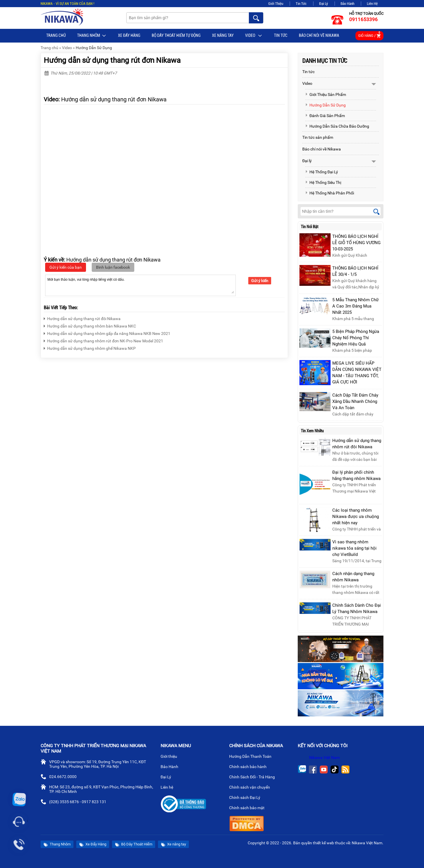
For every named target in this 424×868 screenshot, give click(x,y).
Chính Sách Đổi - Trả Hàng (254, 777)
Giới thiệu (171, 757)
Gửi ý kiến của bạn (66, 267)
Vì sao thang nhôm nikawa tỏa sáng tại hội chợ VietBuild (354, 548)
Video (254, 36)
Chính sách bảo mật (249, 808)
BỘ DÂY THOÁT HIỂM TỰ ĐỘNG (176, 35)
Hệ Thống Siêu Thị (323, 182)
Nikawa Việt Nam (324, 758)
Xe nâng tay (223, 35)
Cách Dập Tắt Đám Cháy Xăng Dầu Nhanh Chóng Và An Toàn (355, 401)
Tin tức (281, 35)
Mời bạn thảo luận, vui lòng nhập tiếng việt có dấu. (140, 285)
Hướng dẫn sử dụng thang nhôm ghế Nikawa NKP (90, 348)
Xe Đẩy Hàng (129, 35)
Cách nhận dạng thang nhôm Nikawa (353, 577)
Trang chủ (56, 35)
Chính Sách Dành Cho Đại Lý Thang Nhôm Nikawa (357, 608)
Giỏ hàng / (369, 35)
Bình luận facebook (113, 267)
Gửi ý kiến (260, 281)
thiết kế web (323, 843)
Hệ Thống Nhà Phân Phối (330, 193)
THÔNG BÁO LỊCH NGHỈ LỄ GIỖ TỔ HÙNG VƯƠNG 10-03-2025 (356, 243)
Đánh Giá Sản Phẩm (325, 116)
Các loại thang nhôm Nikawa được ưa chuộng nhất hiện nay (356, 517)
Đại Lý (324, 4)
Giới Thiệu (276, 4)
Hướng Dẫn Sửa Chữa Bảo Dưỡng (337, 126)
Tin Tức (301, 4)
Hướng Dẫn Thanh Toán (253, 757)
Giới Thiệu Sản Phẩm (326, 95)
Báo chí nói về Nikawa (319, 35)
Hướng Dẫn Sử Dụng (94, 48)
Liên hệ (169, 788)
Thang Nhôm (92, 36)
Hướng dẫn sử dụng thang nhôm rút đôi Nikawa (357, 444)
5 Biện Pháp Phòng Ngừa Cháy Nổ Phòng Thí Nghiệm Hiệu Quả (356, 338)
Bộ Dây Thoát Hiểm (134, 844)
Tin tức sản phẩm (318, 137)
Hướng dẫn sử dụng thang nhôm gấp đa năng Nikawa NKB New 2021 (107, 333)
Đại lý (307, 161)
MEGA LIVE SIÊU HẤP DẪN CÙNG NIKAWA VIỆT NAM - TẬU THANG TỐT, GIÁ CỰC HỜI (357, 373)
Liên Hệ (372, 4)
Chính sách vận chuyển (252, 788)
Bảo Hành (347, 4)
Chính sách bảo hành (250, 767)
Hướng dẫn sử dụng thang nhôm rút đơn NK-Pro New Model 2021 (103, 340)
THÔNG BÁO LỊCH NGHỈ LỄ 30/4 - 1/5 (355, 271)
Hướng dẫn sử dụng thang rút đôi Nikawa (82, 318)
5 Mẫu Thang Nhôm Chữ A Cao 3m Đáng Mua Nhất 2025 (355, 306)
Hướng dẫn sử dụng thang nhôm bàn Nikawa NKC (90, 325)
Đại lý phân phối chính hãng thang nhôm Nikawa (356, 475)
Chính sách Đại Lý (247, 798)
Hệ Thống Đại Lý (322, 172)
